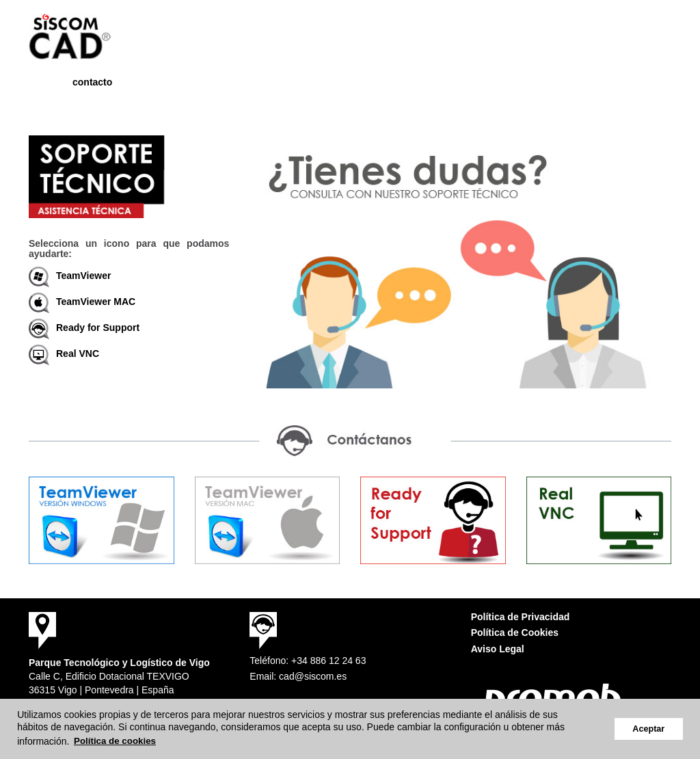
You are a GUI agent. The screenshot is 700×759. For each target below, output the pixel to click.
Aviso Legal (498, 649)
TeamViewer (70, 276)
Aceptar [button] (648, 729)
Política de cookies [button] (115, 741)
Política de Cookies (515, 632)
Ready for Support (84, 328)
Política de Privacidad (521, 617)
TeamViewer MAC (82, 302)
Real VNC (64, 354)
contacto (92, 82)
